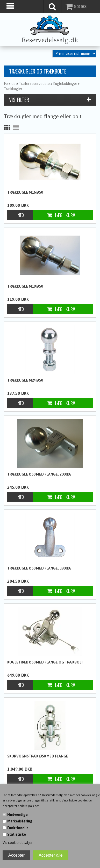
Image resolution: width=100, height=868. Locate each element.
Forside (10, 83)
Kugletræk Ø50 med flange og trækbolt (45, 662)
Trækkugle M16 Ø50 (25, 192)
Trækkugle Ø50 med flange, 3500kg (39, 568)
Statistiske (17, 834)
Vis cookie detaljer (18, 843)
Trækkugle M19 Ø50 (25, 286)
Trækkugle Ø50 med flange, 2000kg (39, 474)
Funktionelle (18, 828)
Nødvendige (17, 815)
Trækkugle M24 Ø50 (25, 380)
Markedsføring (20, 821)
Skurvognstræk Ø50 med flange (38, 756)
